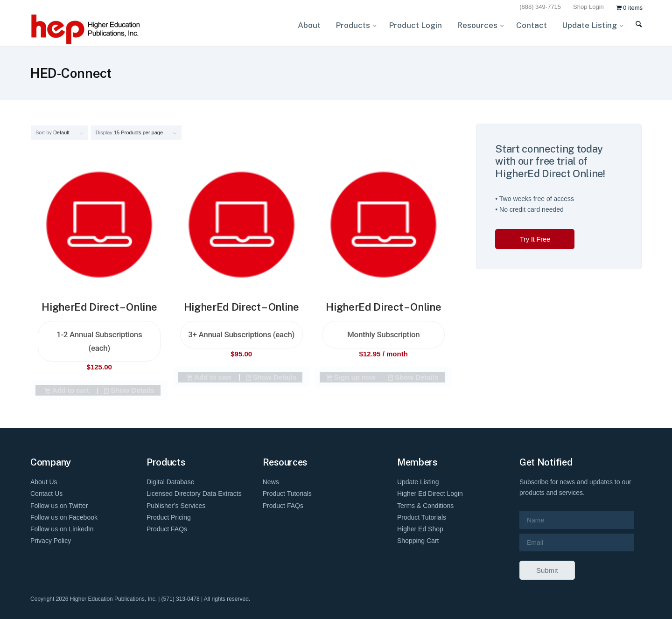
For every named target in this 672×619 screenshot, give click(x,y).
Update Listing (418, 482)
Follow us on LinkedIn (62, 529)
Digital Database (171, 482)
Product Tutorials (287, 494)
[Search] (633, 30)
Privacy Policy (51, 541)
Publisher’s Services (176, 506)
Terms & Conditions (425, 506)
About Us (44, 482)
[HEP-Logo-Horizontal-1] (86, 29)
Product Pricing (169, 517)
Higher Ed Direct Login (430, 494)
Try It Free (535, 239)
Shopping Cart (418, 541)
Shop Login (588, 7)
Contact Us (46, 494)
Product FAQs (167, 529)
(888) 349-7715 (540, 7)
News (271, 482)
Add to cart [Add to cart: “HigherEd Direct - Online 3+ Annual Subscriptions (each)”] (209, 378)
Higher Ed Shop (420, 529)
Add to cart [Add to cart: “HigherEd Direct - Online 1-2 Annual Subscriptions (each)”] (66, 391)
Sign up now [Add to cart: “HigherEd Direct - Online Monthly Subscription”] (351, 378)
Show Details (129, 391)
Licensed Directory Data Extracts (194, 494)
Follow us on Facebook (64, 517)
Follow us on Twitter (59, 506)
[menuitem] (542, 7)
